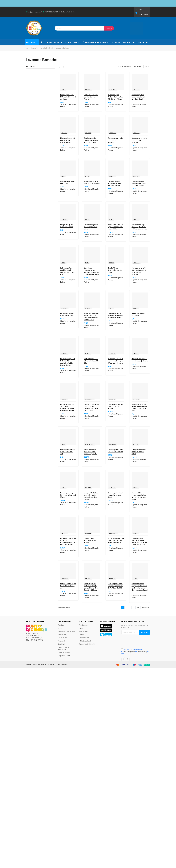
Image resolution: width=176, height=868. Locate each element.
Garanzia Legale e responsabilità (64, 648)
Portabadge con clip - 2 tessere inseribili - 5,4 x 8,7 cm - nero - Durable (115, 361)
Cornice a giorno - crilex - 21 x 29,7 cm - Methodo (115, 140)
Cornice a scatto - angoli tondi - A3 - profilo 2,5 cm (68, 586)
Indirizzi (81, 628)
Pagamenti (61, 641)
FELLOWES (112, 90)
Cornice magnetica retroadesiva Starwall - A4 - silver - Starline (139, 97)
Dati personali (84, 625)
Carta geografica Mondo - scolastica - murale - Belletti (116, 495)
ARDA (63, 176)
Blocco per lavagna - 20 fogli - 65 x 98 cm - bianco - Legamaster (91, 452)
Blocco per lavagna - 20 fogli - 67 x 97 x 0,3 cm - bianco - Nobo (115, 227)
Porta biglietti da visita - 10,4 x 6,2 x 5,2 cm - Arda (68, 452)
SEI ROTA (136, 219)
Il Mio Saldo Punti (85, 641)
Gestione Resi (65, 12)
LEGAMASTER (89, 444)
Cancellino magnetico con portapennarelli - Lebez (91, 227)
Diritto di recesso (64, 653)
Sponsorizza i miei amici (87, 644)
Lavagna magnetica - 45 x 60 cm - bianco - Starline (92, 540)
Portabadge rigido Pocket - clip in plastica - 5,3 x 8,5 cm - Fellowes (116, 97)
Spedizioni (61, 644)
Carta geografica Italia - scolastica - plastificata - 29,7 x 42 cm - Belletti (116, 586)
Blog (74, 12)
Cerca (109, 28)
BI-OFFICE (136, 399)
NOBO (111, 219)
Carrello (82, 635)
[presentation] (136, 642)
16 (138, 608)
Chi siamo (61, 625)
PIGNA (87, 263)
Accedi (139, 9)
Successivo (145, 608)
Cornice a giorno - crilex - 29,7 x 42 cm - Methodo (139, 140)
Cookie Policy (62, 638)
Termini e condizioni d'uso (67, 631)
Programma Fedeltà (64, 656)
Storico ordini (84, 631)
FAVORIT (88, 90)
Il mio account (84, 638)
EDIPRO (111, 263)
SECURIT (88, 308)
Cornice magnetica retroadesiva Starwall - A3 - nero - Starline (91, 140)
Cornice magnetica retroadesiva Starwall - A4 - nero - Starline (139, 183)
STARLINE (136, 90)
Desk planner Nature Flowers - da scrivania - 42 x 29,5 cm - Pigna (115, 315)
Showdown (65, 579)
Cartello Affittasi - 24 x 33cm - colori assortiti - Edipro (115, 270)
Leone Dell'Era (89, 399)
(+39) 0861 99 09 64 (51, 12)
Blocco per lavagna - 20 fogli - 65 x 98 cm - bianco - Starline (68, 140)
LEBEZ (63, 90)
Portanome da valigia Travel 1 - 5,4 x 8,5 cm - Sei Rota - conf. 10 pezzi (139, 227)
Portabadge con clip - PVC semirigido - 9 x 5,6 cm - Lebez (68, 97)
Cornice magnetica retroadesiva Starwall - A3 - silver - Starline (115, 183)
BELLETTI (136, 444)
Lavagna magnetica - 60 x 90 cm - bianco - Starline (115, 406)
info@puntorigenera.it (35, 12)
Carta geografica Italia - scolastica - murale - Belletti (139, 452)
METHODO (112, 133)
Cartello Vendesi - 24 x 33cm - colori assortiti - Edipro (92, 361)
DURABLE (112, 354)
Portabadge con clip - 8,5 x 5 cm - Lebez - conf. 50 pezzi (68, 495)
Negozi (60, 628)
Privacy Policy (62, 635)
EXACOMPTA (113, 533)
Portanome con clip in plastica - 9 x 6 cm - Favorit (91, 97)
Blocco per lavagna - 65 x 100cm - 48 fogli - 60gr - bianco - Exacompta (116, 540)
